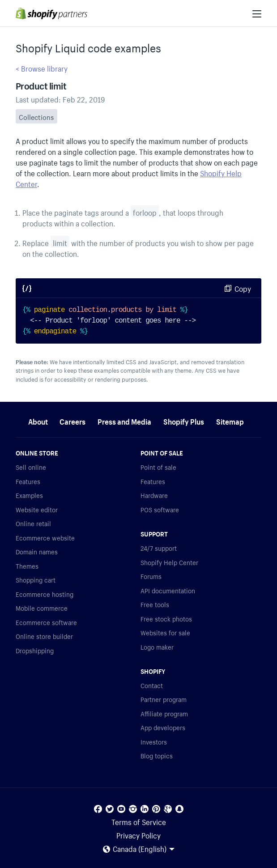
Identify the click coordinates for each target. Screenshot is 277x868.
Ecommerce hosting (45, 594)
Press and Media (124, 420)
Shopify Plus (184, 420)
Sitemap (230, 420)
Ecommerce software (46, 622)
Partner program (164, 699)
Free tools (155, 604)
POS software (160, 509)
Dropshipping (35, 650)
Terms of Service (139, 821)
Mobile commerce (42, 608)
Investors (154, 741)
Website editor (37, 509)
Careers (72, 420)
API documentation (168, 590)
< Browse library (42, 68)
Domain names (37, 551)
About (38, 420)
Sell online (31, 467)
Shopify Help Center (169, 562)
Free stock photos (166, 618)
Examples (29, 495)
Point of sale (158, 467)
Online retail (33, 523)
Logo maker (157, 647)
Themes (27, 566)
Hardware (154, 495)
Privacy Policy (138, 834)
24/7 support (159, 548)
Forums (151, 576)
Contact (152, 685)
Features (28, 481)
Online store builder (44, 636)
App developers (163, 727)
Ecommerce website (45, 537)
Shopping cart (36, 579)
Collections (36, 116)
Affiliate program (164, 713)
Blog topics (157, 755)
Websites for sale (165, 632)
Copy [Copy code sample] (243, 288)
